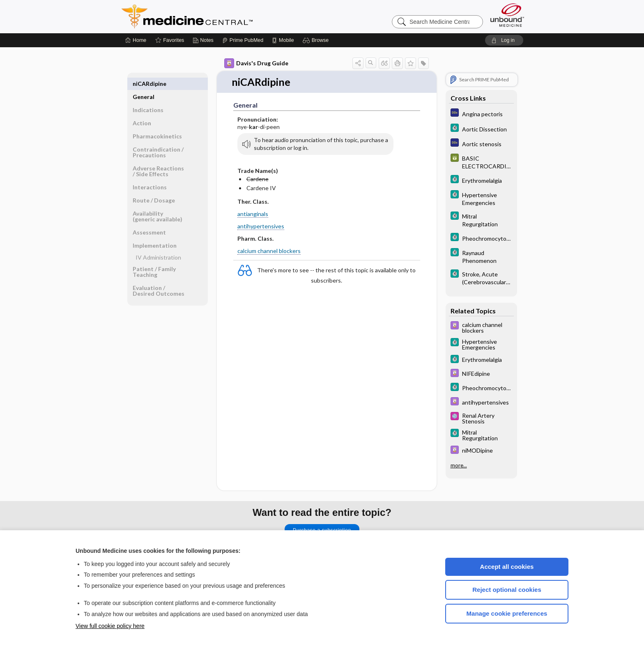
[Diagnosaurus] (481, 114)
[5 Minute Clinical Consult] (481, 129)
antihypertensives (261, 226)
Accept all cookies (507, 567)
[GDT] (481, 162)
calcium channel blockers (269, 251)
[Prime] (243, 40)
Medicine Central (223, 16)
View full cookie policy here (110, 626)
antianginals (253, 214)
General (144, 84)
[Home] (136, 40)
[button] (317, 40)
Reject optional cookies (507, 590)
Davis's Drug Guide (256, 63)
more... (459, 465)
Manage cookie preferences (507, 613)
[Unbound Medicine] (507, 15)
